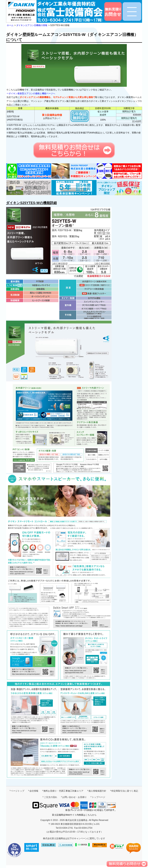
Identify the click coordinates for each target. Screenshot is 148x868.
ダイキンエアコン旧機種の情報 (32, 25)
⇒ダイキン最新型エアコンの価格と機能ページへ (31, 93)
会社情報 (34, 791)
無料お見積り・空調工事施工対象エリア (63, 791)
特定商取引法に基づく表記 (125, 791)
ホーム (10, 25)
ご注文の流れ (50, 797)
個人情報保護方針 (97, 791)
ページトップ (18, 791)
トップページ (98, 797)
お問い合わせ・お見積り (74, 797)
